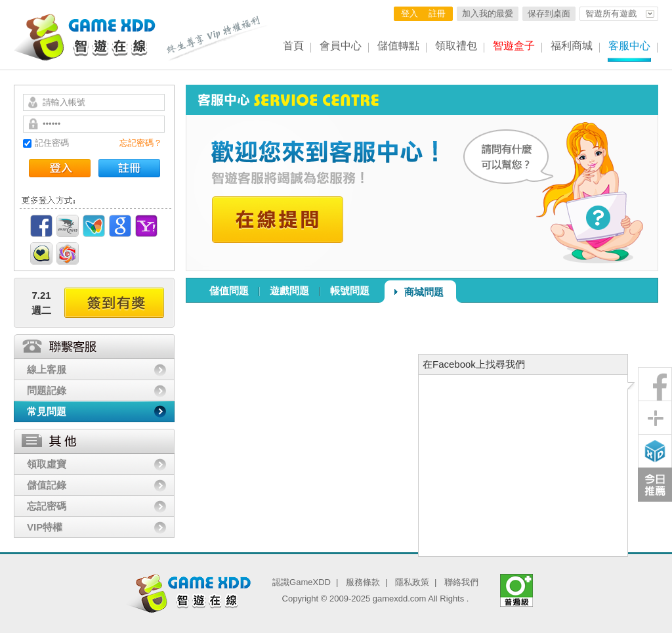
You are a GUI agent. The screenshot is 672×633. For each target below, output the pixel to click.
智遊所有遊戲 (611, 13)
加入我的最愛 (488, 13)
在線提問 (278, 220)
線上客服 (47, 369)
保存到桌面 (549, 13)
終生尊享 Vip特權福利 (217, 38)
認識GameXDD (302, 582)
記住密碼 (52, 143)
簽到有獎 (114, 303)
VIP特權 (45, 527)
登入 (409, 13)
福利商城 (572, 46)
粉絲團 (655, 384)
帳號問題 (350, 291)
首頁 (293, 46)
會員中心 (341, 46)
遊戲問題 (289, 291)
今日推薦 (655, 485)
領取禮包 (456, 46)
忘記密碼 (47, 506)
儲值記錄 (47, 485)
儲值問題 (229, 291)
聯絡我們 (461, 582)
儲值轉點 (398, 46)
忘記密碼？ (141, 143)
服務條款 (363, 582)
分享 (655, 418)
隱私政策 (412, 582)
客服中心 (629, 46)
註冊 (437, 13)
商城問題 (424, 292)
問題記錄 (47, 390)
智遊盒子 (514, 46)
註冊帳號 (129, 168)
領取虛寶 (47, 464)
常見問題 (47, 411)
